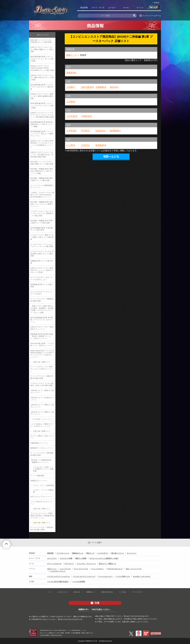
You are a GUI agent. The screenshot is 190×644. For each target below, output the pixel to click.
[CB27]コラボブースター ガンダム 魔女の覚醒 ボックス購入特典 (42, 49)
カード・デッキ (98, 8)
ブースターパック (63, 553)
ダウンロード (69, 564)
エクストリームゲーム (152, 16)
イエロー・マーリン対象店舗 (43, 491)
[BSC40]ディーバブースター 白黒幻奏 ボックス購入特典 (41, 41)
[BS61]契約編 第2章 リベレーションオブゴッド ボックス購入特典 (42, 105)
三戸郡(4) (71, 102)
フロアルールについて (115, 569)
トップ (50, 592)
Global (157, 3)
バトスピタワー (103, 553)
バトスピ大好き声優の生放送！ (58, 582)
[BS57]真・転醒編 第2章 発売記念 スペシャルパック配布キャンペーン (42, 204)
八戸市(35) (71, 131)
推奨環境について (91, 592)
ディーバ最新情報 (37, 476)
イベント (140, 8)
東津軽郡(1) (115, 131)
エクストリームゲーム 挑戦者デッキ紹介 (104, 558)
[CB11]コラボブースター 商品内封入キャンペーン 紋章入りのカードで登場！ (42, 270)
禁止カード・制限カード (108, 564)
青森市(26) (71, 73)
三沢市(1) (85, 145)
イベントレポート (97, 569)
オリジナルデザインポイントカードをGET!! (41, 293)
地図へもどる (111, 156)
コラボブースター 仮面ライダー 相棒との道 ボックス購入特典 (42, 237)
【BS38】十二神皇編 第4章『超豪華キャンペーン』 (41, 461)
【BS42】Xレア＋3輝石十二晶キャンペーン (42, 406)
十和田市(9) (86, 116)
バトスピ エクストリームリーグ (84, 576)
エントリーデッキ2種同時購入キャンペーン (42, 187)
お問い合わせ (77, 592)
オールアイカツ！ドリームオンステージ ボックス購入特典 (42, 245)
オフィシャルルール (54, 564)
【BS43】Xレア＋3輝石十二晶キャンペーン (42, 392)
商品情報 (84, 8)
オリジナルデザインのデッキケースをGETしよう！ (41, 278)
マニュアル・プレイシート (86, 564)
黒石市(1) (114, 87)
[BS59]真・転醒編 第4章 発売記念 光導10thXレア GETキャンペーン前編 (42, 171)
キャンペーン (43, 35)
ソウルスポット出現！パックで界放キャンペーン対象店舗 (43, 469)
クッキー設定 (123, 592)
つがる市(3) (72, 116)
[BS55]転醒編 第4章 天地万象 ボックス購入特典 (42, 229)
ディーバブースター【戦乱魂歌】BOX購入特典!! (41, 528)
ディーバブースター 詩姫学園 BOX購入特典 (42, 454)
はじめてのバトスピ (62, 592)
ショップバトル (65, 569)
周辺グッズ (90, 553)
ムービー (112, 8)
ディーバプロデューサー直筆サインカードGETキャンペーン (41, 369)
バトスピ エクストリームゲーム (59, 576)
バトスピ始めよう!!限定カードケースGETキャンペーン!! (42, 425)
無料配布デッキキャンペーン (41, 448)
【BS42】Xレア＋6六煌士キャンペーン (42, 399)
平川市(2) (85, 131)
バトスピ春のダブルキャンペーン (41, 503)
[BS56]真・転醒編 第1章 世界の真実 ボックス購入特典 (42, 222)
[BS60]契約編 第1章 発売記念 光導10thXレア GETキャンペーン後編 (42, 124)
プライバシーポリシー (137, 592)
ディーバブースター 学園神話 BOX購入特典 (42, 300)
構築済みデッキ (78, 553)
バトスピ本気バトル (123, 576)
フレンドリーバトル (81, 569)
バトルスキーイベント (58, 571)
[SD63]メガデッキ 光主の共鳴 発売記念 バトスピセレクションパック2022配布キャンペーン (42, 144)
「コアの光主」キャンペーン (41, 419)
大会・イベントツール (134, 569)
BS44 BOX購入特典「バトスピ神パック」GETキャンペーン (42, 345)
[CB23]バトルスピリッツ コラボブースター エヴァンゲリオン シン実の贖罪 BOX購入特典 (42, 115)
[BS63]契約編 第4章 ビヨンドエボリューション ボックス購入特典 (42, 59)
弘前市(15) (100, 131)
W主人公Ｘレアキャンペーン (41, 497)
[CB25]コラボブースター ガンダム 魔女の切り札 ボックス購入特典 (42, 77)
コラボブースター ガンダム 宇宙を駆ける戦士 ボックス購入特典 (42, 254)
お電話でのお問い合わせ (107, 592)
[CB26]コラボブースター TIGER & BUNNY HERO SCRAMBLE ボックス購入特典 (42, 68)
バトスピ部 (154, 8)
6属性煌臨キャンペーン (39, 443)
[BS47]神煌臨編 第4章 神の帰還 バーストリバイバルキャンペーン (42, 320)
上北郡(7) (71, 87)
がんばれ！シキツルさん (142, 576)
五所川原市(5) (87, 87)
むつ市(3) (71, 145)
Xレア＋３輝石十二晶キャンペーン (42, 437)
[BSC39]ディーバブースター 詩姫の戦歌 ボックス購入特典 (42, 163)
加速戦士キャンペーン (39, 481)
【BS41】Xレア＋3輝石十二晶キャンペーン (42, 413)
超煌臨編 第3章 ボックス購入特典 (42, 286)
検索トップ (72, 55)
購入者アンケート (118, 553)
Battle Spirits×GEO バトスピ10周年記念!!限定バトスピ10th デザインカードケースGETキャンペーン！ (42, 354)
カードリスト (52, 558)
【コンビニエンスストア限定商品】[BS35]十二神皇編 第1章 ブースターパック (42, 516)
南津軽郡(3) (101, 145)
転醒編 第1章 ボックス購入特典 (42, 262)
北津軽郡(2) (101, 87)
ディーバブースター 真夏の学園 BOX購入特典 (42, 377)
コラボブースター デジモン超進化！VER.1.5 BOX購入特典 (42, 384)
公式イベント (52, 569)
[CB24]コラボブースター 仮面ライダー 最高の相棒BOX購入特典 (42, 96)
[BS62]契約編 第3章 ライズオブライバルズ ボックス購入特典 (42, 87)
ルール (126, 8)
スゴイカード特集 (66, 558)
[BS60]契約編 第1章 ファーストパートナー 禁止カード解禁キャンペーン (42, 134)
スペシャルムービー (106, 576)
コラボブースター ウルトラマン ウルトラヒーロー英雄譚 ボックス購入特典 (42, 213)
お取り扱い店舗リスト (42, 362)
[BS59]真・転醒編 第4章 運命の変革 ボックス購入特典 (42, 179)
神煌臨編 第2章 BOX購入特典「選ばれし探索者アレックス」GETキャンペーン (42, 336)
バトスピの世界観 (79, 582)
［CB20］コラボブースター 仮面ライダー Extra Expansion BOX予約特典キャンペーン (42, 195)
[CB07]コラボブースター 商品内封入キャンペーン (42, 328)
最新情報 (50, 553)
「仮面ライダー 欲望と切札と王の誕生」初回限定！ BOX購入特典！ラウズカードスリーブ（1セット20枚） (42, 309)
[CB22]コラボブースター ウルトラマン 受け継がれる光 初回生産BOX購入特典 (42, 154)
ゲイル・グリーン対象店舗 (43, 485)
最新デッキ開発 (81, 558)
